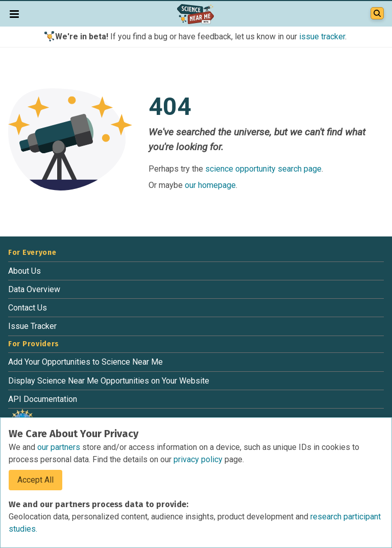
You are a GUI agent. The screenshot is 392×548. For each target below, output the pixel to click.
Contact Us (28, 308)
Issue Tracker (32, 326)
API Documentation (43, 399)
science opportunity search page (263, 169)
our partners (60, 447)
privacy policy (199, 459)
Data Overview (34, 289)
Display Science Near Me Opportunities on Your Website (109, 381)
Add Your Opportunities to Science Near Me (85, 362)
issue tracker (322, 37)
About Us (24, 271)
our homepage (210, 185)
